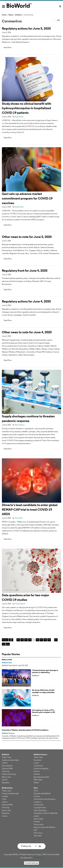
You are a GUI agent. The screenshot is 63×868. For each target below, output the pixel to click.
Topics (11, 15)
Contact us (37, 802)
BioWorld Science (8, 733)
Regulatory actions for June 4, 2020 (26, 301)
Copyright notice (40, 808)
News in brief (7, 660)
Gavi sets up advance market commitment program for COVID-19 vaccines (27, 198)
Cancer (36, 763)
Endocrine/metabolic (41, 769)
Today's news (6, 757)
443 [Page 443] (26, 640)
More (36, 788)
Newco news (6, 777)
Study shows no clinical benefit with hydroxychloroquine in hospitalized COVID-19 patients (27, 108)
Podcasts (37, 822)
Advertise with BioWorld (42, 793)
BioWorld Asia (7, 663)
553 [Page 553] (4, 644)
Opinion (5, 780)
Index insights (38, 819)
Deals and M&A (7, 769)
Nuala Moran (19, 117)
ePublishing (38, 858)
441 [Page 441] (18, 640)
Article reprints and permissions (45, 799)
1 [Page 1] (10, 640)
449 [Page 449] (49, 640)
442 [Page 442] (22, 640)
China (4, 799)
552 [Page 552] (56, 640)
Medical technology (9, 774)
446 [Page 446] (38, 640)
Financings (6, 771)
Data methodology (40, 810)
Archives (37, 796)
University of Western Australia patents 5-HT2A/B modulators (25, 730)
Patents (36, 783)
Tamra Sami (19, 518)
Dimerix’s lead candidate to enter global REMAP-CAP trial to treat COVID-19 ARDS (30, 509)
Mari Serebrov (20, 425)
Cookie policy (39, 805)
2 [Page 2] (12, 640)
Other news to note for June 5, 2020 (27, 237)
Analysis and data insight (10, 760)
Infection (18, 15)
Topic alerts (38, 836)
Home (4, 15)
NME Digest (38, 780)
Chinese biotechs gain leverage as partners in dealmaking (45, 671)
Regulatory (6, 783)
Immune (37, 771)
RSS (58, 20)
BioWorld (35, 676)
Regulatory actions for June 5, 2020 (26, 28)
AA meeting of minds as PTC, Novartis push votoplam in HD (44, 711)
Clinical (5, 763)
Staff (35, 830)
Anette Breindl (20, 604)
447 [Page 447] (41, 640)
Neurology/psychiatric (41, 777)
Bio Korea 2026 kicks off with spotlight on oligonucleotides (43, 691)
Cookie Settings (31, 863)
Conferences (38, 766)
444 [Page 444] (30, 640)
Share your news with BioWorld (44, 827)
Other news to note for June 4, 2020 (27, 332)
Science (5, 816)
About (36, 791)
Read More (8, 47)
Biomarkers (38, 760)
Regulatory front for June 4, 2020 (25, 270)
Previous (5, 640)
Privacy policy (39, 824)
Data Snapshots (7, 766)
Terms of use (38, 833)
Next (8, 644)
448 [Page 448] (45, 640)
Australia (5, 796)
